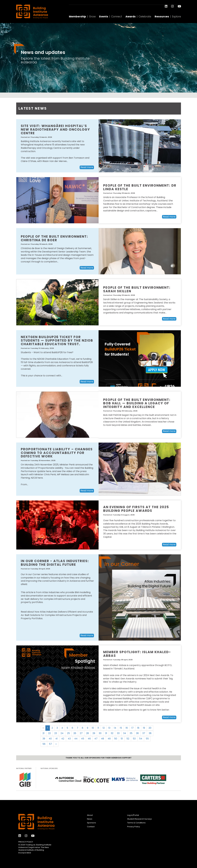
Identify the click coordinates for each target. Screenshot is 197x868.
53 (134, 739)
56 (44, 744)
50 (116, 739)
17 (132, 728)
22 (49, 733)
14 (115, 728)
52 (128, 739)
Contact (91, 827)
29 (94, 733)
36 (137, 733)
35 (131, 733)
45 (83, 739)
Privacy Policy (26, 842)
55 (147, 739)
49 (109, 739)
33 (118, 733)
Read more (87, 167)
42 (63, 739)
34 (125, 733)
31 (106, 733)
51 (122, 739)
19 (144, 728)
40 (50, 739)
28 (88, 733)
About (90, 815)
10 (93, 728)
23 (56, 733)
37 (144, 733)
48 (103, 739)
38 (150, 733)
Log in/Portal (133, 815)
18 (138, 728)
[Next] (56, 744)
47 (96, 739)
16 (127, 728)
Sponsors (91, 823)
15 (121, 728)
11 (98, 728)
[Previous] (43, 728)
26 (75, 733)
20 (150, 728)
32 (112, 733)
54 (141, 739)
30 (100, 733)
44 (76, 739)
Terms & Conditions (136, 823)
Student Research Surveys (139, 819)
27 (81, 733)
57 (50, 744)
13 (109, 728)
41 (57, 739)
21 (44, 733)
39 (44, 739)
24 (62, 733)
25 (68, 733)
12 (104, 728)
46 (89, 739)
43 (69, 739)
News (90, 819)
